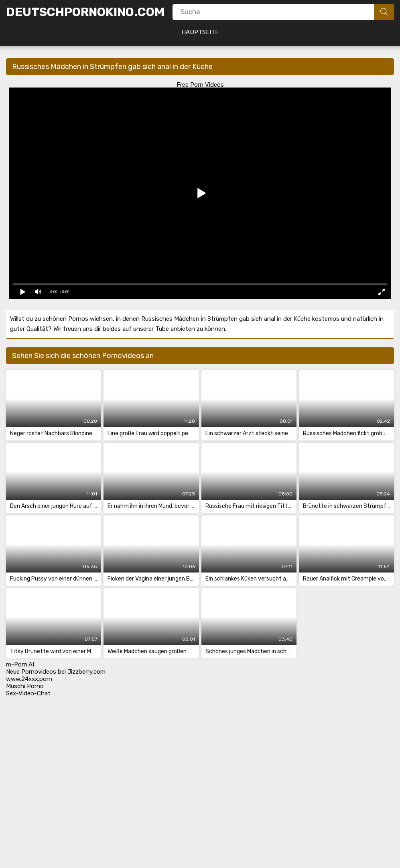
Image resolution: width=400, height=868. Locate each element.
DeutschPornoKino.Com (85, 12)
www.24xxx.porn (29, 679)
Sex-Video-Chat (28, 693)
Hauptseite (200, 32)
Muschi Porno (25, 686)
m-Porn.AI (20, 664)
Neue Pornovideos (31, 672)
